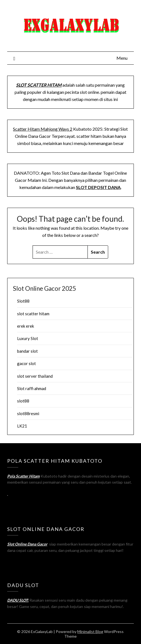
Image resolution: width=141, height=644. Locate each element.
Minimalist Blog (90, 631)
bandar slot (27, 351)
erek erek (26, 326)
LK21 (22, 426)
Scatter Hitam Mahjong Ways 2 (43, 129)
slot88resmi (28, 413)
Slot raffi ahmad (32, 388)
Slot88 (23, 301)
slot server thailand (35, 376)
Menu (122, 58)
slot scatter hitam (33, 314)
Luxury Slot (28, 338)
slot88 (23, 401)
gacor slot (26, 363)
